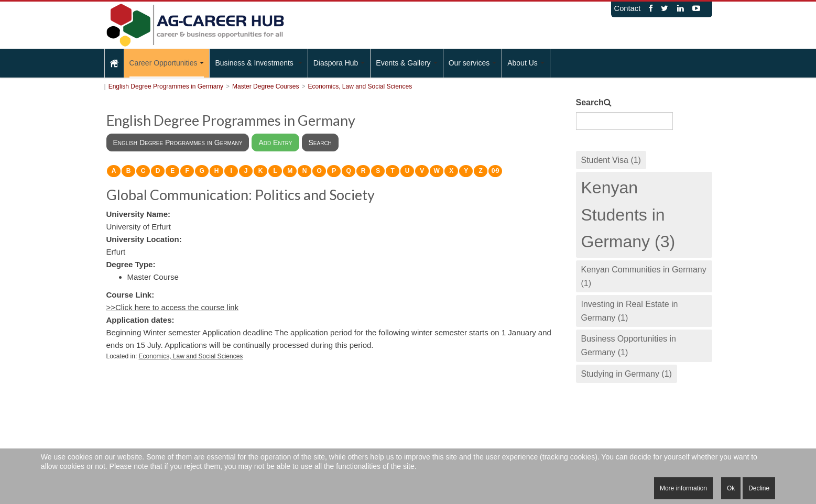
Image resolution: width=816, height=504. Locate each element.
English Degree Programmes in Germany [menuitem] (178, 143)
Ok (731, 488)
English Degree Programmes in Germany (166, 86)
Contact (628, 8)
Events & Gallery (406, 63)
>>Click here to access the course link (173, 307)
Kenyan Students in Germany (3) (628, 214)
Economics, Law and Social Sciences (360, 86)
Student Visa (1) (611, 160)
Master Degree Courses (265, 86)
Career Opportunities (167, 63)
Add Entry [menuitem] (275, 143)
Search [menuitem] (320, 143)
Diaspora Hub (339, 63)
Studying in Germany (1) (627, 374)
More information (683, 488)
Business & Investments (258, 63)
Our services (473, 63)
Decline (759, 488)
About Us (526, 63)
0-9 (495, 171)
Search (590, 102)
